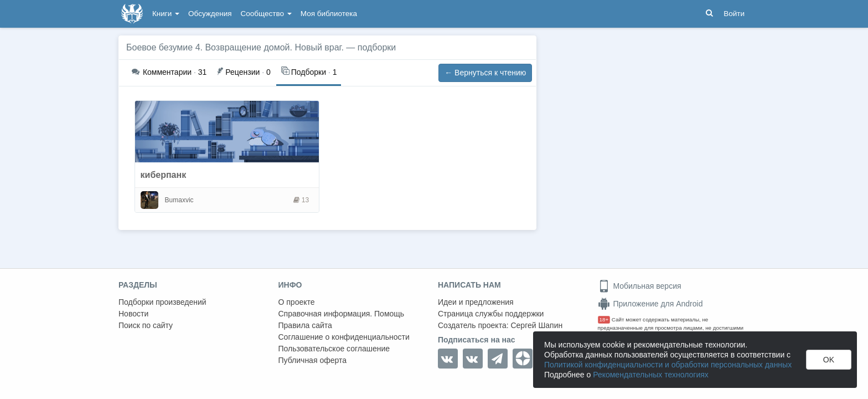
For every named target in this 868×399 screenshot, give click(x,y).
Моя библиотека (329, 14)
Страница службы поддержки (491, 314)
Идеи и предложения (476, 302)
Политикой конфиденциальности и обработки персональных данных (668, 365)
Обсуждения (210, 14)
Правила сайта (305, 325)
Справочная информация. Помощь (342, 314)
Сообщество (266, 14)
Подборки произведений (162, 302)
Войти (734, 14)
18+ (604, 319)
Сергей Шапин (536, 325)
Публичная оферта (313, 360)
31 (169, 72)
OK (829, 360)
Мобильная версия (640, 286)
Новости (133, 314)
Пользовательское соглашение (334, 349)
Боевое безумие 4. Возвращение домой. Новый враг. (235, 47)
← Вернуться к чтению (485, 73)
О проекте (297, 302)
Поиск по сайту (146, 325)
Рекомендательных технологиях (651, 375)
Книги (166, 14)
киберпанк (164, 175)
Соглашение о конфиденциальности (344, 337)
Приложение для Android (650, 304)
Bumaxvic (179, 200)
